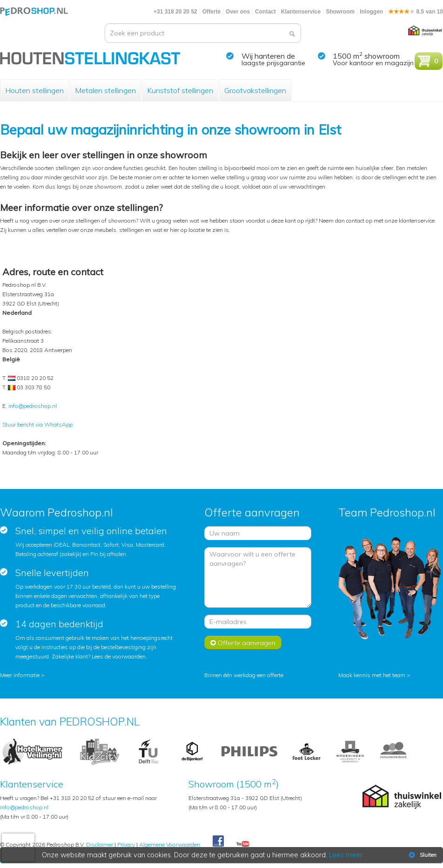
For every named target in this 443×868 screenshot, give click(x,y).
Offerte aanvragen (243, 643)
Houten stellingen (34, 90)
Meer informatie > (22, 675)
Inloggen (371, 12)
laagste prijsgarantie (273, 63)
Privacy (126, 844)
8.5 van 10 (416, 12)
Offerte (211, 12)
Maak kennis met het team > (374, 675)
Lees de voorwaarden (119, 656)
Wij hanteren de (268, 56)
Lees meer (346, 855)
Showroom (340, 12)
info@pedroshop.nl (33, 406)
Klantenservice (301, 12)
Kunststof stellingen (180, 90)
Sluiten (422, 855)
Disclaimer (100, 844)
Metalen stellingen (105, 90)
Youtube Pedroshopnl (243, 844)
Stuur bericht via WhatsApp (37, 424)
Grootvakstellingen (255, 90)
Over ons (238, 12)
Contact (265, 12)
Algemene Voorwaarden (170, 844)
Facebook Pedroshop (218, 841)
